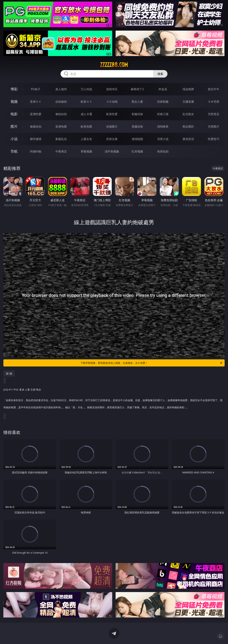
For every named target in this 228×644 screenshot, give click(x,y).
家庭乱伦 (61, 139)
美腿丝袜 (137, 126)
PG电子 (36, 89)
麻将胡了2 (137, 89)
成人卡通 (86, 114)
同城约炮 (36, 151)
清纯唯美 (163, 126)
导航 (14, 151)
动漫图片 (112, 126)
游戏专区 (112, 89)
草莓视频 (86, 151)
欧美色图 (86, 126)
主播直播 (188, 102)
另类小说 (163, 139)
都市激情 (36, 139)
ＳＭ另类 (214, 102)
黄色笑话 (188, 139)
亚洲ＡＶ (36, 102)
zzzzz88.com (114, 65)
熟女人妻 (137, 102)
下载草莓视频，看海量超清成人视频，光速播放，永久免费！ (152, 363)
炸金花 (163, 89)
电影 (14, 114)
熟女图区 (188, 126)
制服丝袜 (137, 114)
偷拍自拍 (61, 114)
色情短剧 (163, 151)
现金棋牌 (188, 89)
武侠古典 (112, 139)
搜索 (160, 74)
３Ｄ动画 (112, 102)
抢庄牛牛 (214, 89)
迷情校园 (137, 139)
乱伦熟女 (188, 114)
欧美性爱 (112, 114)
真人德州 (61, 89)
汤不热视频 (112, 151)
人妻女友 (86, 139)
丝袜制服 (163, 102)
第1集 (9, 374)
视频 (14, 101)
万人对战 (86, 89)
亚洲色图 (61, 126)
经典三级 (163, 114)
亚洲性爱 (36, 114)
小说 (14, 139)
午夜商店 (61, 151)
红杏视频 (137, 151)
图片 (14, 126)
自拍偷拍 (61, 102)
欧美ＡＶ (86, 102)
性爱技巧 (214, 139)
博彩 (14, 89)
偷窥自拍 (36, 126)
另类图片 (214, 126)
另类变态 (214, 114)
